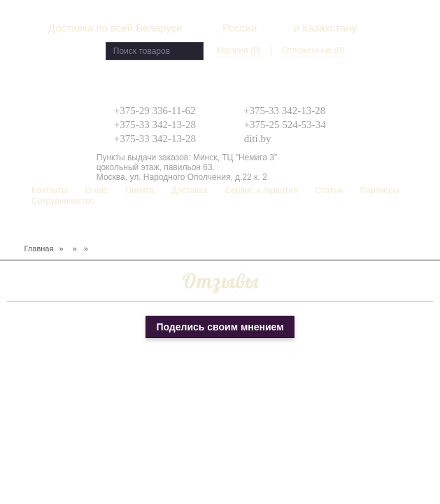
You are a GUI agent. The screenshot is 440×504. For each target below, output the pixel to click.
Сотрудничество (63, 201)
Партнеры (379, 190)
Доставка (190, 190)
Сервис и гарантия (262, 190)
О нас (97, 190)
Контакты (50, 190)
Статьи (329, 190)
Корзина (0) (239, 50)
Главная (39, 248)
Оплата (140, 190)
